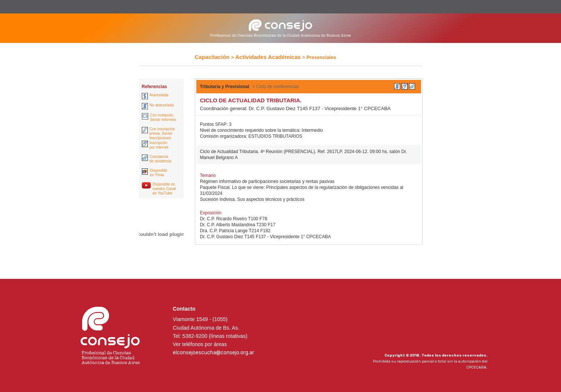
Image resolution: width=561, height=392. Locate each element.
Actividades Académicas (268, 57)
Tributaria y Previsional (225, 87)
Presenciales (321, 57)
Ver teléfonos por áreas (200, 344)
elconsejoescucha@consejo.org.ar (214, 353)
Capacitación (212, 57)
